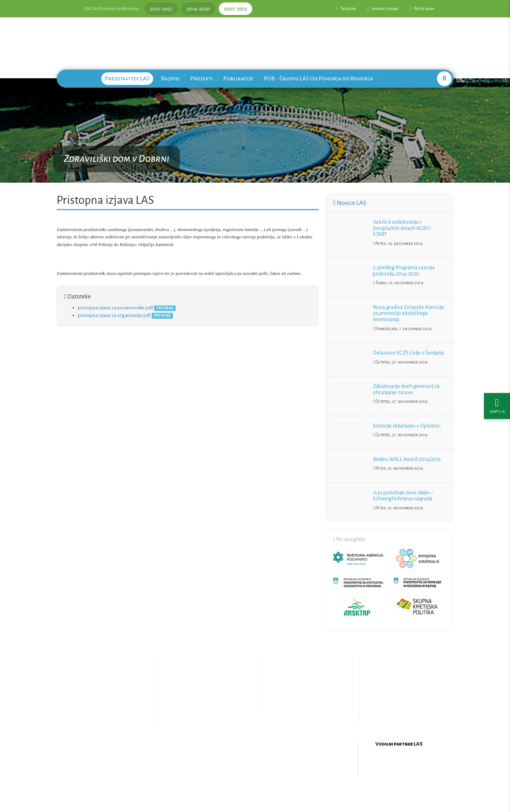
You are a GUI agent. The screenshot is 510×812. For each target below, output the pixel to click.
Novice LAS (349, 203)
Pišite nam (422, 9)
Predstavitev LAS (127, 78)
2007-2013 (236, 9)
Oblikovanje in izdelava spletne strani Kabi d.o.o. (255, 794)
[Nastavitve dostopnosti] (497, 406)
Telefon (346, 9)
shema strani (383, 9)
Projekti (202, 78)
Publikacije (238, 78)
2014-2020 (198, 9)
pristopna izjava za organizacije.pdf (114, 315)
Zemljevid (198, 710)
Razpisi (170, 78)
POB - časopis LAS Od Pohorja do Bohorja (318, 78)
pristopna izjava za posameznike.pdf (115, 308)
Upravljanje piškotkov (303, 704)
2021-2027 (161, 9)
